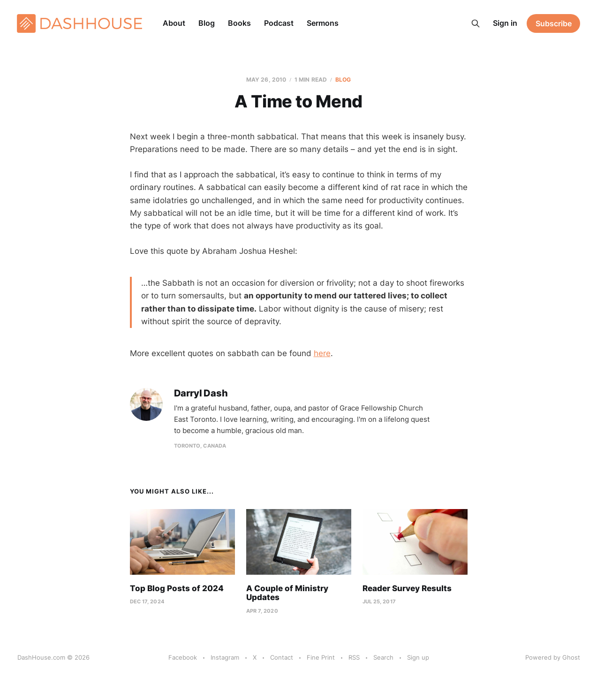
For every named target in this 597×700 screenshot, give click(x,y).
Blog (207, 23)
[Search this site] (476, 23)
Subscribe (554, 23)
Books (239, 23)
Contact (282, 657)
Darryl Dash (201, 393)
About (174, 23)
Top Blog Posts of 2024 (177, 588)
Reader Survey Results (407, 588)
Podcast (279, 23)
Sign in (505, 23)
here (322, 353)
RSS (354, 657)
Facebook (183, 657)
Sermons (323, 23)
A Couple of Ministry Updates (287, 593)
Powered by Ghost (553, 657)
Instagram (225, 657)
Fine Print (321, 657)
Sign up (418, 657)
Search (383, 657)
